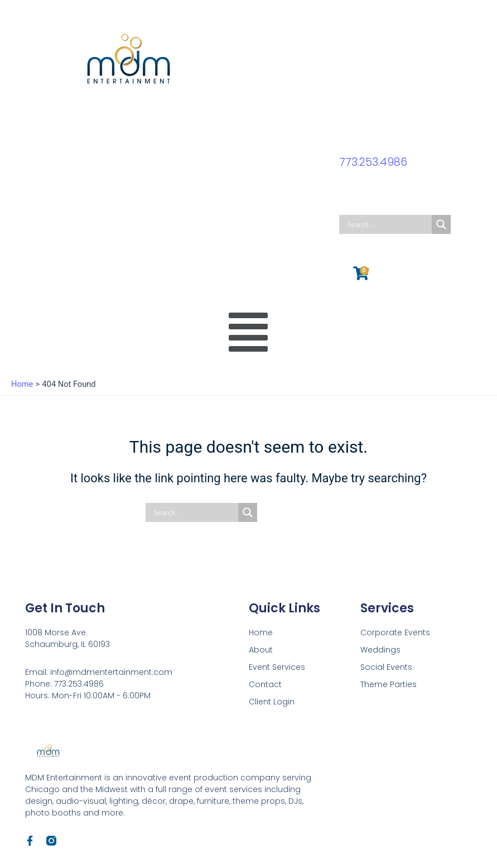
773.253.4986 (373, 162)
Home (261, 632)
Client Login (272, 702)
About (261, 650)
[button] (249, 332)
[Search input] (388, 224)
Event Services (277, 667)
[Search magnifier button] (441, 224)
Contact (265, 684)
